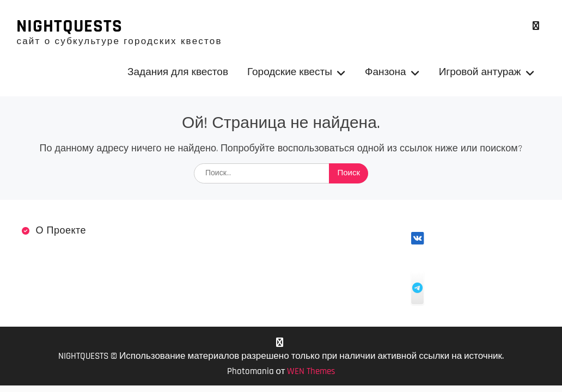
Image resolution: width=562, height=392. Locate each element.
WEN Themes (311, 371)
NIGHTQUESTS (69, 26)
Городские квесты (290, 72)
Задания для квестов (178, 72)
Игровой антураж (480, 72)
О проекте (61, 231)
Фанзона (386, 72)
